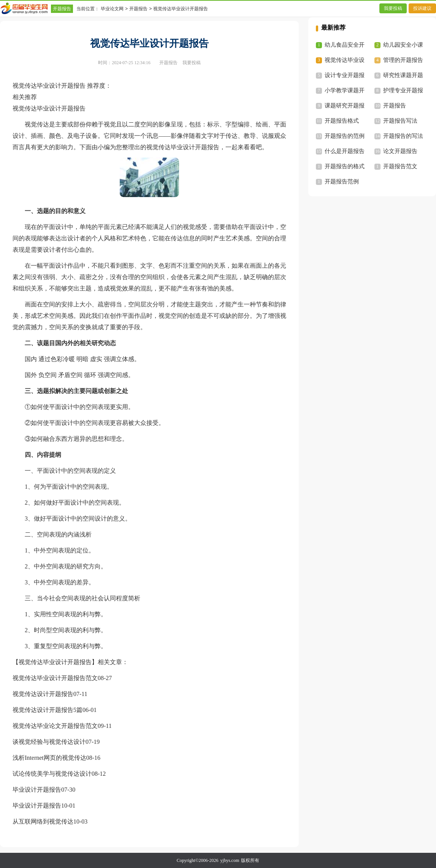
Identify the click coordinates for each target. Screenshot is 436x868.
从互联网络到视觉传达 (43, 821)
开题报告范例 (342, 181)
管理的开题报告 (403, 60)
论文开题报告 (400, 151)
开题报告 (62, 9)
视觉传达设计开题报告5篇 (48, 710)
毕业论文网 (112, 9)
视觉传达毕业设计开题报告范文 (55, 678)
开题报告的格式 (345, 166)
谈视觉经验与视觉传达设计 (49, 742)
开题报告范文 (400, 166)
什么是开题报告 (345, 151)
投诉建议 (422, 8)
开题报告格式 (342, 121)
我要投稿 (393, 8)
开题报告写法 (400, 121)
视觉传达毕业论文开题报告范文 (55, 726)
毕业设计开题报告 (37, 790)
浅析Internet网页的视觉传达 (49, 758)
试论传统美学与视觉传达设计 (52, 774)
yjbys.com (230, 860)
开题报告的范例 (345, 136)
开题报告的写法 (403, 136)
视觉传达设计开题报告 (43, 694)
